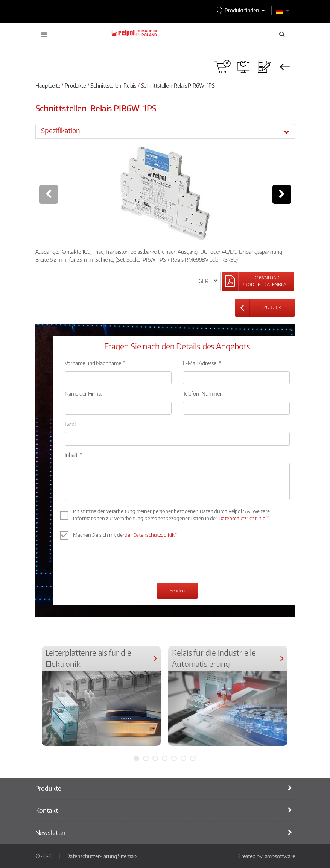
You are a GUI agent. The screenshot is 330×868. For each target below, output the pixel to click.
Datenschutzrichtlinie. (243, 518)
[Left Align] (258, 281)
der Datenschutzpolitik (150, 535)
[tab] (165, 131)
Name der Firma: (84, 393)
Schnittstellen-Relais (113, 85)
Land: (71, 424)
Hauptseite (48, 85)
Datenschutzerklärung (91, 856)
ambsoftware (280, 856)
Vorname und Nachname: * (95, 363)
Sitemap (127, 856)
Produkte (75, 85)
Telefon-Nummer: (203, 393)
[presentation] (122, 562)
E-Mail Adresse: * (202, 363)
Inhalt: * (74, 455)
